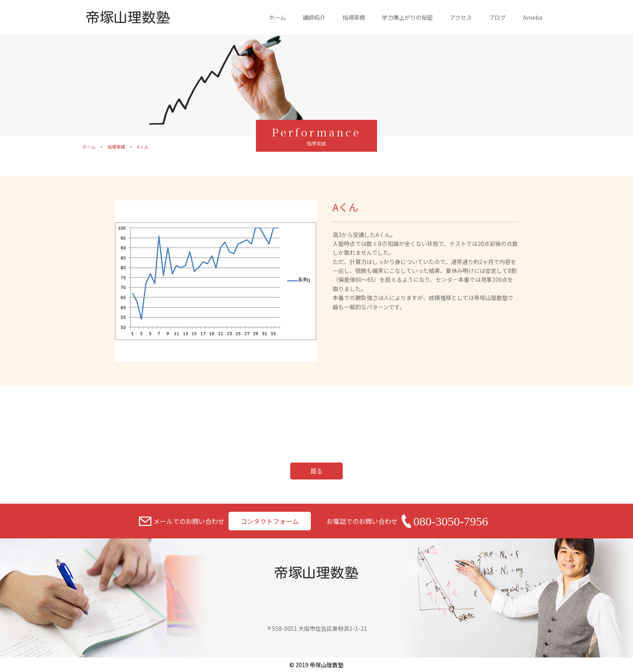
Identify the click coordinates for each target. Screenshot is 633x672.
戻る (316, 471)
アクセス (461, 17)
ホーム (277, 17)
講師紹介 (314, 17)
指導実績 (354, 17)
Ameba (532, 17)
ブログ (497, 17)
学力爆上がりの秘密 (407, 17)
